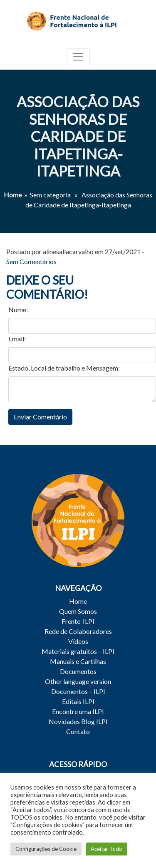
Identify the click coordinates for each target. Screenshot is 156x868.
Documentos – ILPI (78, 691)
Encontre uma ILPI (78, 711)
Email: (17, 339)
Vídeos (78, 641)
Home (13, 195)
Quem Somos (78, 611)
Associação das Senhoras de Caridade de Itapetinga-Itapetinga (78, 136)
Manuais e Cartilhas (78, 661)
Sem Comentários (31, 261)
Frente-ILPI (78, 621)
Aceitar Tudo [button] (106, 849)
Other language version (78, 681)
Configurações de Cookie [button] (46, 849)
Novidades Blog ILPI (78, 721)
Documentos (78, 671)
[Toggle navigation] (78, 57)
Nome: (18, 309)
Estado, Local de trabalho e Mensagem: (64, 368)
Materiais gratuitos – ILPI (78, 651)
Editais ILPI (78, 701)
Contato (78, 731)
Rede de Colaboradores (78, 631)
